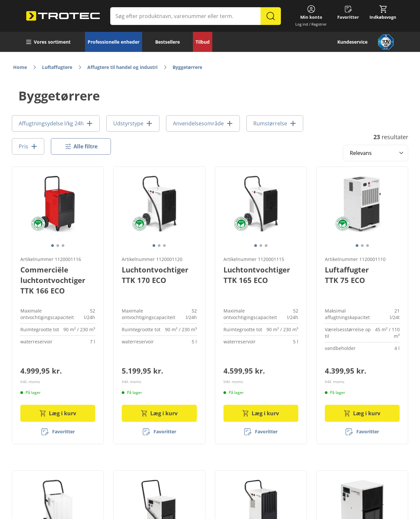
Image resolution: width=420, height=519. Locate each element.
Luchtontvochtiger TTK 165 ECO (257, 275)
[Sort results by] (376, 153)
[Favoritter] (58, 432)
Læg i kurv (58, 413)
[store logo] (63, 16)
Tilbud (203, 42)
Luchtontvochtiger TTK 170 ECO (155, 275)
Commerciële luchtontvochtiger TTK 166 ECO (53, 280)
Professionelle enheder (114, 42)
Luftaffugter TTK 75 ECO (347, 275)
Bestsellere (168, 42)
